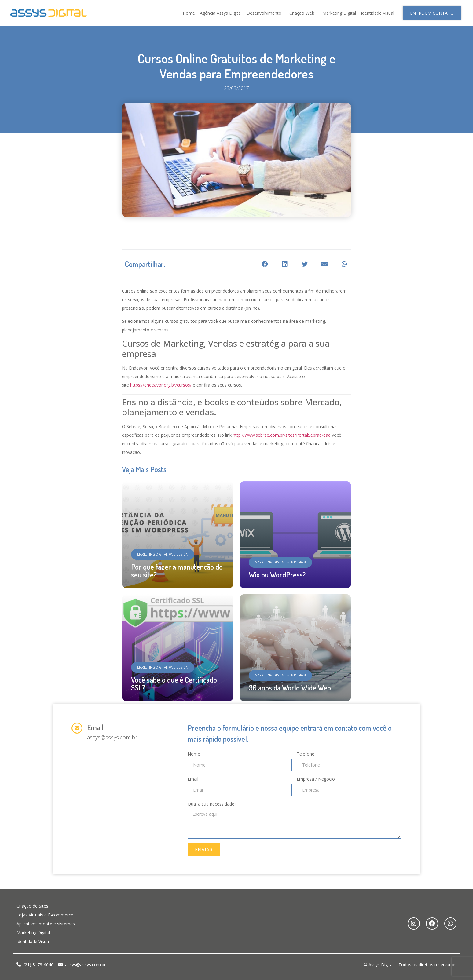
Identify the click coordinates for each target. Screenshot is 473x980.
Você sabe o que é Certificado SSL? (174, 684)
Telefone (306, 754)
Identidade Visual (378, 13)
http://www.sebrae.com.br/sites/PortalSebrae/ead (282, 435)
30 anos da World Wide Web (290, 688)
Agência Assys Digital (221, 13)
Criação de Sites (32, 906)
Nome (194, 754)
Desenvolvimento (266, 13)
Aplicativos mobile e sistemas (46, 924)
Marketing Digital (339, 13)
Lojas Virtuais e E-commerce (45, 915)
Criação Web (303, 13)
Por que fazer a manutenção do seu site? (177, 571)
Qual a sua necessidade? (212, 804)
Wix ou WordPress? (277, 575)
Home (189, 13)
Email (95, 727)
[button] (432, 13)
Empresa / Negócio (316, 779)
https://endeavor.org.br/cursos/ (161, 385)
